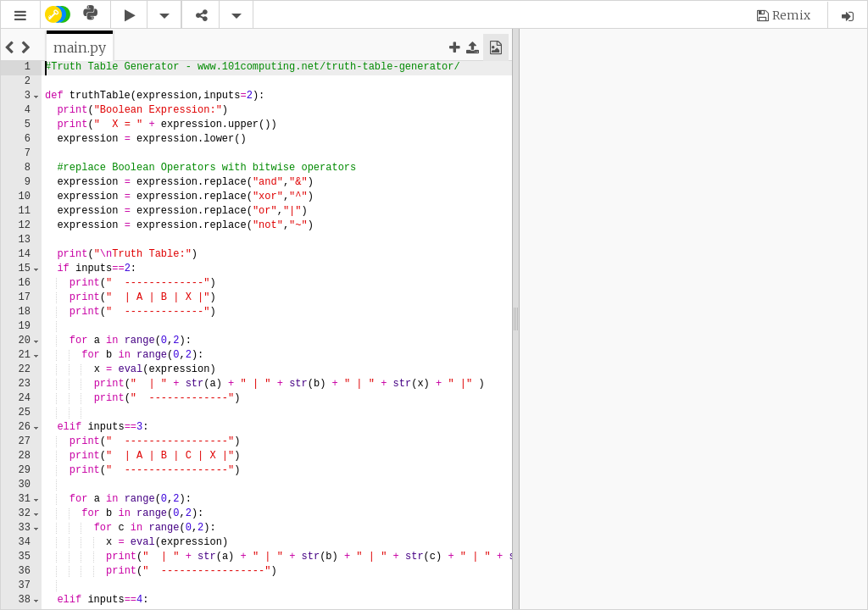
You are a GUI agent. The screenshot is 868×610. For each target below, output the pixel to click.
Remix (791, 15)
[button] (20, 16)
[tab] (80, 47)
